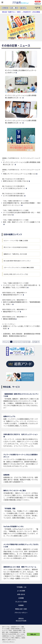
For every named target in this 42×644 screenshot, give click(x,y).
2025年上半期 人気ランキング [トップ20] (16, 274)
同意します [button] (33, 634)
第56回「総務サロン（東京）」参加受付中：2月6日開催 (21, 12)
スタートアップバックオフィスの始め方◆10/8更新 (19, 267)
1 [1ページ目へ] (6, 342)
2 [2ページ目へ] (9, 342)
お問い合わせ (21, 594)
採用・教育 (14, 8)
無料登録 (38, 1)
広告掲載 (21, 598)
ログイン (38, 4)
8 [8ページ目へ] (24, 342)
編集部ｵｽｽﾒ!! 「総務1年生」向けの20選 (15, 254)
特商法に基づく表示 (21, 609)
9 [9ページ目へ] (27, 342)
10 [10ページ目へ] (29, 342)
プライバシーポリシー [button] (8, 642)
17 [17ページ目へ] (33, 342)
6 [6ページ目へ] (19, 342)
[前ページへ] (4, 342)
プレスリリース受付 (21, 602)
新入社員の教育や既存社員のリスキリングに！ (17, 261)
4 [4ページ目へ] (14, 342)
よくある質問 (21, 591)
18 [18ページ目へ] (36, 342)
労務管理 (5, 8)
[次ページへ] (39, 342)
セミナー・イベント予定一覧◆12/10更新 (16, 240)
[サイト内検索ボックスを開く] (39, 8)
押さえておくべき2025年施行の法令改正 (16, 247)
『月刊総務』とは (21, 587)
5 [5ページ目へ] (16, 342)
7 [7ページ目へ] (22, 342)
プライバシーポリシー (21, 613)
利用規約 (21, 605)
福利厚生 (23, 8)
